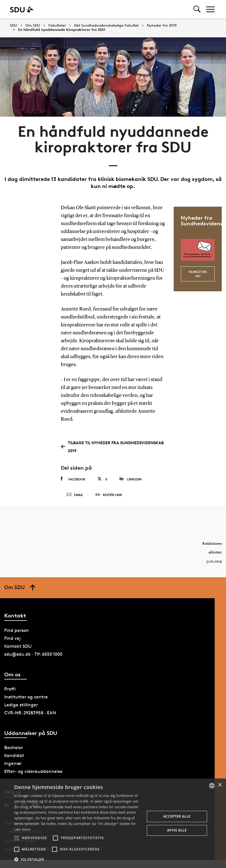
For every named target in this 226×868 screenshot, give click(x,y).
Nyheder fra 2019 (162, 25)
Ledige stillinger (21, 705)
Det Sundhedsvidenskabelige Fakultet (106, 25)
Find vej (12, 639)
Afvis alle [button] (177, 830)
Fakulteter (57, 25)
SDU (14, 25)
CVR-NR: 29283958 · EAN (30, 713)
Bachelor (14, 748)
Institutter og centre (26, 697)
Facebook (73, 479)
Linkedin (131, 479)
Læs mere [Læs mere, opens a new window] (22, 829)
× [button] (220, 785)
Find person (17, 631)
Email (75, 495)
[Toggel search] (197, 9)
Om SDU (33, 25)
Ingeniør (13, 764)
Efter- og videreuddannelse (33, 772)
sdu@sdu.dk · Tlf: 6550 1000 (33, 655)
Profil (10, 690)
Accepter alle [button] (177, 816)
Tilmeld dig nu (198, 274)
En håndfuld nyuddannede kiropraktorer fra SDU (62, 30)
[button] (17, 838)
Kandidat (14, 756)
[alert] (113, 823)
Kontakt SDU (18, 647)
